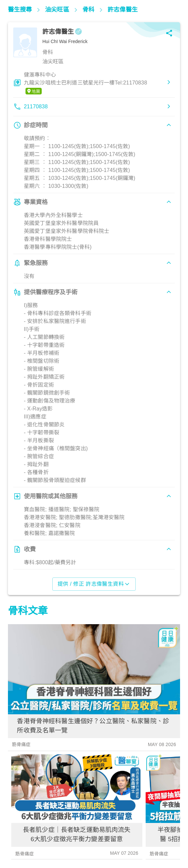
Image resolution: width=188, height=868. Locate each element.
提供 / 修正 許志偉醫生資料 (94, 584)
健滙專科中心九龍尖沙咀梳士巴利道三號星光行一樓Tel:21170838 (85, 83)
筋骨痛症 (21, 744)
